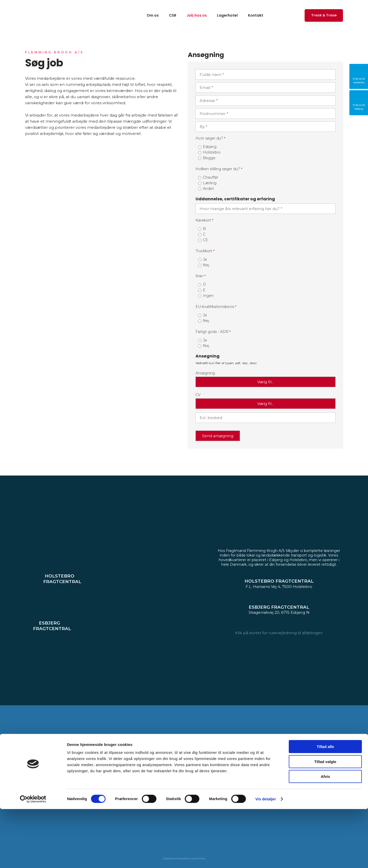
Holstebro (212, 152)
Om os (153, 15)
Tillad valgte (325, 821)
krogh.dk (88, 774)
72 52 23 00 (161, 767)
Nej (206, 265)
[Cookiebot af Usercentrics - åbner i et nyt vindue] (33, 858)
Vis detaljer (266, 858)
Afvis (325, 835)
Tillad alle (325, 806)
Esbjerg (210, 147)
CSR (173, 15)
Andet (208, 189)
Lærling (210, 183)
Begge (209, 158)
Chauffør (211, 177)
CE (205, 240)
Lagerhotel (227, 15)
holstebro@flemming (56, 774)
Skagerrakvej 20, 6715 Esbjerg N (183, 759)
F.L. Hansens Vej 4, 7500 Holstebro (77, 759)
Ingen (208, 296)
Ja (205, 259)
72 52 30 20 (52, 767)
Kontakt (256, 15)
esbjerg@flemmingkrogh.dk (172, 774)
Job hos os (197, 15)
